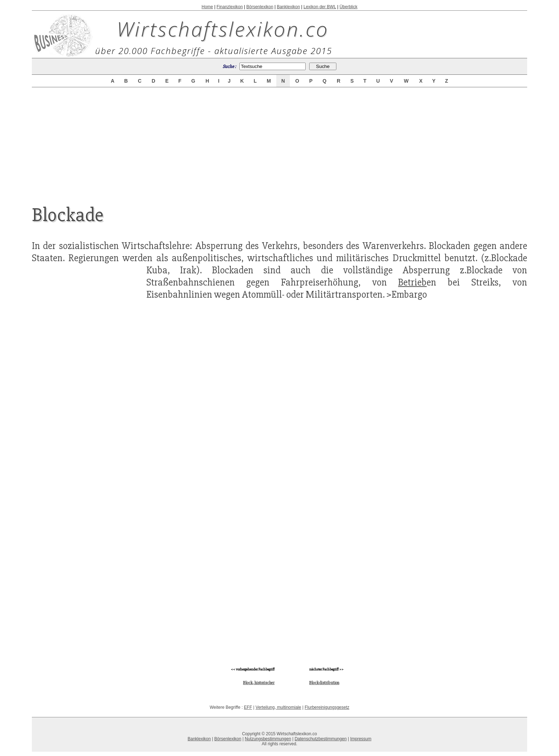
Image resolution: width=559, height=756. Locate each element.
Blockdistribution (324, 683)
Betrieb (412, 282)
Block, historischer (259, 683)
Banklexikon (288, 7)
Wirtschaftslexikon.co (223, 29)
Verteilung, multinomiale (278, 707)
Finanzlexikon (230, 7)
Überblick (349, 7)
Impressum (361, 739)
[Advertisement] (279, 140)
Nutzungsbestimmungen (268, 739)
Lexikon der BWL (320, 7)
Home (207, 7)
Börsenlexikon (260, 7)
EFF (248, 707)
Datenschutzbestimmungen (320, 739)
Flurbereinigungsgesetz (327, 707)
